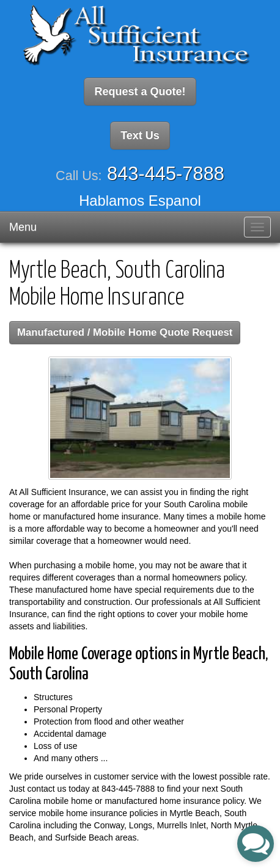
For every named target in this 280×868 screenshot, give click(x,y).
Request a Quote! (140, 92)
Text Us (140, 136)
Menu (23, 227)
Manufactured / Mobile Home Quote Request (125, 332)
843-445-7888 (166, 174)
